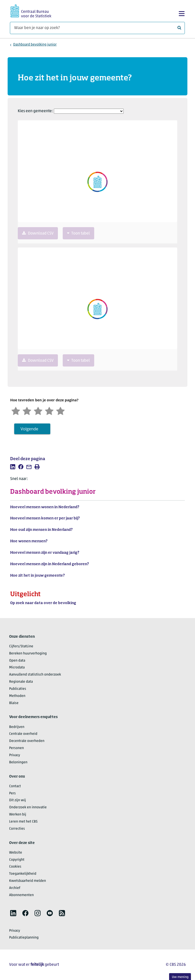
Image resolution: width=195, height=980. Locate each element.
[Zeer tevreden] (60, 410)
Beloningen (18, 762)
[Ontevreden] (27, 410)
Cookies (15, 867)
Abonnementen (21, 895)
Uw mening (180, 977)
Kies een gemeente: (35, 111)
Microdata (17, 668)
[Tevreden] (49, 410)
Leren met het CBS (23, 822)
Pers (12, 793)
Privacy (15, 755)
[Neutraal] (38, 410)
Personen (17, 748)
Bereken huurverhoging (28, 654)
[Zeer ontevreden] (16, 410)
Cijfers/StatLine (21, 646)
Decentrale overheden (27, 741)
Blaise (14, 703)
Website (16, 853)
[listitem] (13, 467)
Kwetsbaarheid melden (28, 881)
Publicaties (18, 689)
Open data (17, 661)
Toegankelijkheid (23, 874)
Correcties (17, 829)
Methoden (17, 696)
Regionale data (21, 682)
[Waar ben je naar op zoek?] (97, 28)
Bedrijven (17, 727)
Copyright (17, 860)
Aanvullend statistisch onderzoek (35, 675)
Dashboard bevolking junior (35, 45)
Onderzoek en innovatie (28, 807)
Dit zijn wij (18, 800)
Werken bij (18, 815)
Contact (15, 786)
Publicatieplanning (24, 938)
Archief (15, 888)
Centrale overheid (23, 734)
